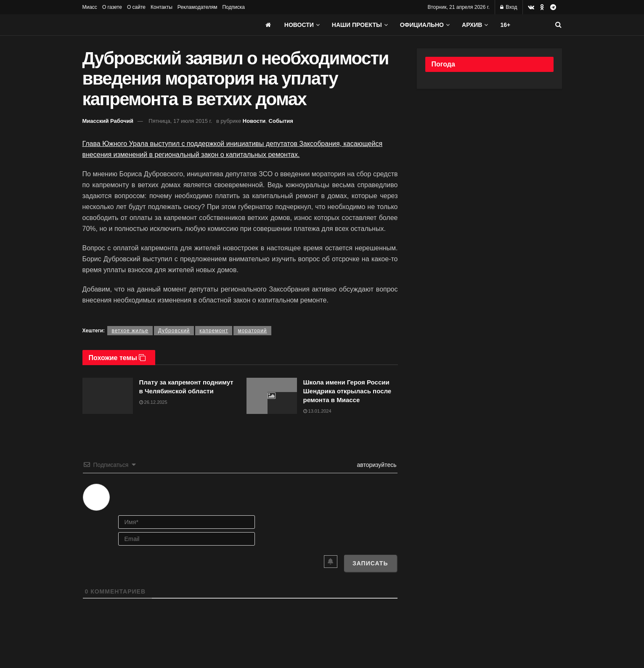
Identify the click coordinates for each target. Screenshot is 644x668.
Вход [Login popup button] (509, 7)
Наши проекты (357, 25)
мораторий (252, 331)
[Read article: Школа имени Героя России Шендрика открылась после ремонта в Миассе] (272, 396)
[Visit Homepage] (146, 25)
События (281, 121)
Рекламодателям (197, 7)
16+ (505, 25)
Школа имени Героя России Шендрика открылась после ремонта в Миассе (347, 391)
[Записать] (370, 563)
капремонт (214, 331)
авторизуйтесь (376, 465)
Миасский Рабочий (108, 121)
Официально (422, 25)
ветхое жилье (130, 331)
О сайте (136, 7)
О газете (112, 7)
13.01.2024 (317, 411)
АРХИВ (472, 25)
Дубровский (174, 331)
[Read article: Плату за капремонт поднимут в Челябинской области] (108, 396)
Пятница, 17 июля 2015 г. (180, 121)
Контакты (162, 7)
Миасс (90, 7)
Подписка (233, 7)
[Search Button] (558, 25)
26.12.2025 (153, 402)
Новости (299, 25)
